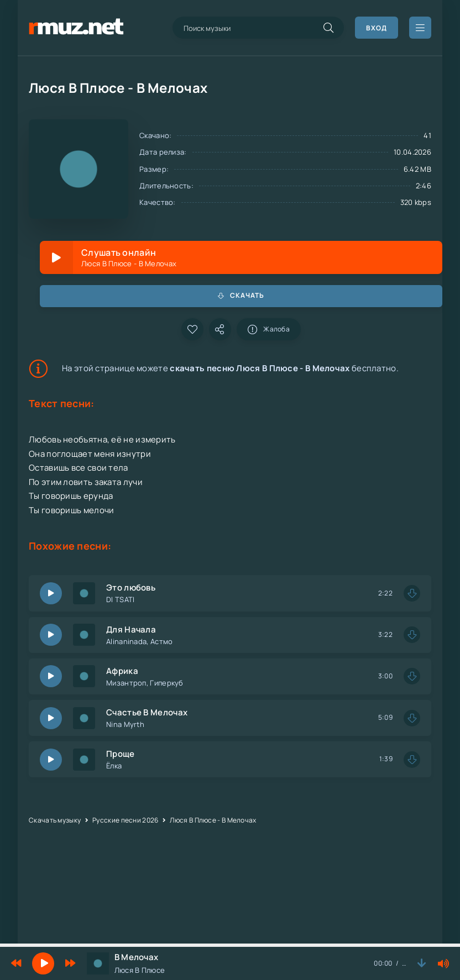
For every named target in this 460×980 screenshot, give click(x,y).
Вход (377, 28)
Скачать (241, 295)
